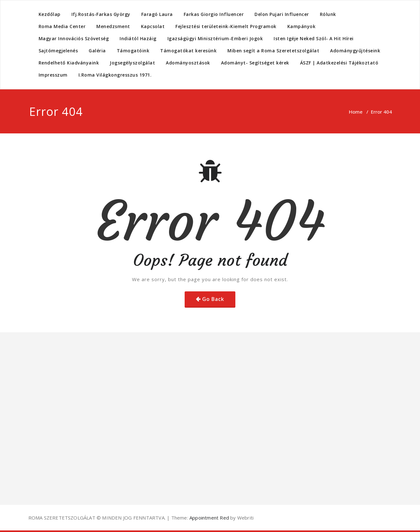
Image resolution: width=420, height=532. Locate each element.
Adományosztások (188, 63)
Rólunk (328, 14)
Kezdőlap (50, 14)
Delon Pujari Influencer (282, 14)
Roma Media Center (62, 26)
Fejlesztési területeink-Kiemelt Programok (226, 26)
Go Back (213, 299)
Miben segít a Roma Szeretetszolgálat (273, 51)
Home (356, 112)
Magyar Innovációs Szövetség (74, 38)
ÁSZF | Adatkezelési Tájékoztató (339, 63)
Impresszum (53, 75)
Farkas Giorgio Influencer (214, 14)
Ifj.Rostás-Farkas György (101, 14)
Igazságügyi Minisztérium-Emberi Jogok (215, 38)
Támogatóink (133, 51)
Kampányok (302, 26)
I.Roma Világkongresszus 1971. (115, 75)
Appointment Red (209, 518)
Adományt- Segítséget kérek (255, 63)
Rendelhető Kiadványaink (69, 63)
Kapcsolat (153, 26)
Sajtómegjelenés (58, 51)
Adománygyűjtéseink (355, 51)
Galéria (97, 51)
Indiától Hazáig (138, 38)
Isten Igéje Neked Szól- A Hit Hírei (314, 38)
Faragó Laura (157, 14)
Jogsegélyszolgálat (132, 63)
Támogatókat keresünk (188, 51)
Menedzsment (113, 26)
